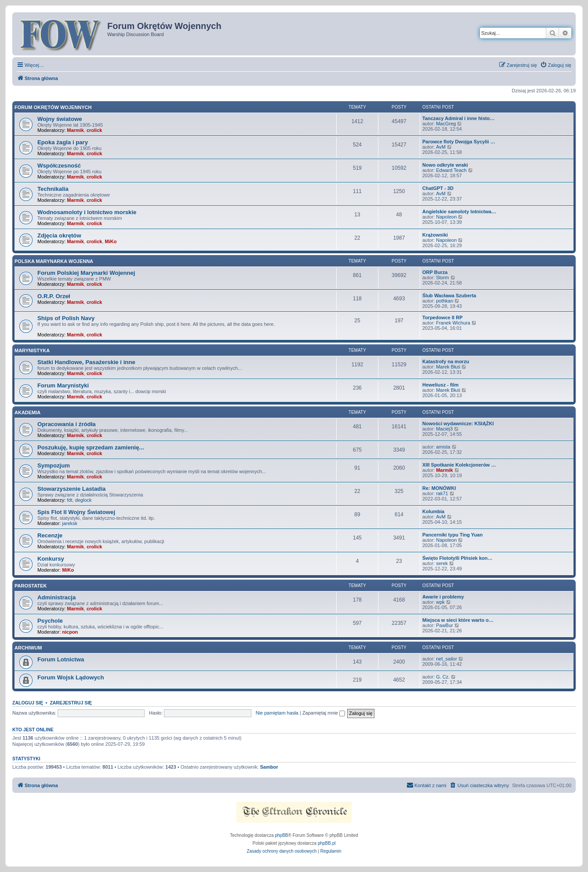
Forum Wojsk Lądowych (71, 677)
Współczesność (59, 166)
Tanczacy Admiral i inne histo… (458, 118)
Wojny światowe (60, 119)
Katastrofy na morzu (446, 361)
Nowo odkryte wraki (445, 165)
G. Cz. (443, 677)
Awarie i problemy (443, 597)
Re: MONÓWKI (439, 488)
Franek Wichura (453, 323)
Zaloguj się (28, 703)
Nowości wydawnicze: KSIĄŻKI (458, 423)
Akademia (27, 412)
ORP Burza (435, 272)
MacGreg (446, 124)
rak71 (442, 493)
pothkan (445, 301)
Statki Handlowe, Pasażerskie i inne (86, 362)
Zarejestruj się (71, 703)
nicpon (70, 632)
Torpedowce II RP (442, 317)
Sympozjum (54, 465)
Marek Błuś (448, 367)
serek (442, 563)
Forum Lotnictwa (61, 659)
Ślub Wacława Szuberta (449, 296)
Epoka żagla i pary (63, 142)
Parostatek (31, 586)
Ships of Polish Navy (66, 318)
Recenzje (50, 535)
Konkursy (51, 559)
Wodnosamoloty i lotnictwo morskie (87, 212)
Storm (442, 277)
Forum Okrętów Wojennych (53, 107)
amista (443, 447)
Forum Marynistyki (63, 385)
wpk (440, 602)
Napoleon (446, 217)
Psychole (50, 621)
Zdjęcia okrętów (59, 235)
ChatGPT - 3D (438, 188)
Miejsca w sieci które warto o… (458, 620)
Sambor (269, 767)
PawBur (445, 625)
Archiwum (28, 648)
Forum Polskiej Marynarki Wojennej (86, 273)
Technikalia (53, 189)
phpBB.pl (327, 843)
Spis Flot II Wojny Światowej (76, 512)
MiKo (111, 241)
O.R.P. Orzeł (54, 296)
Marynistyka (32, 350)
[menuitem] (556, 65)
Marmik (75, 130)
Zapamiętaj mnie (324, 713)
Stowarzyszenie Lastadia (71, 489)
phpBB (282, 835)
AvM (441, 147)
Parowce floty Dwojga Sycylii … (459, 142)
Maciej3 (444, 429)
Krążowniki (435, 235)
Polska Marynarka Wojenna (54, 261)
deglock (83, 500)
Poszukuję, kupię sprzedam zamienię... (91, 447)
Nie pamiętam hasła (277, 713)
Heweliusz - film (441, 385)
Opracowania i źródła (67, 424)
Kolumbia (433, 511)
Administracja (56, 597)
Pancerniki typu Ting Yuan (452, 535)
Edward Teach (451, 170)
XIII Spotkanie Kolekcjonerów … (459, 465)
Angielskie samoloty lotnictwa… (459, 212)
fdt (69, 500)
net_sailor (446, 659)
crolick (94, 130)
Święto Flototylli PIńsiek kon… (457, 558)
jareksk (70, 523)
